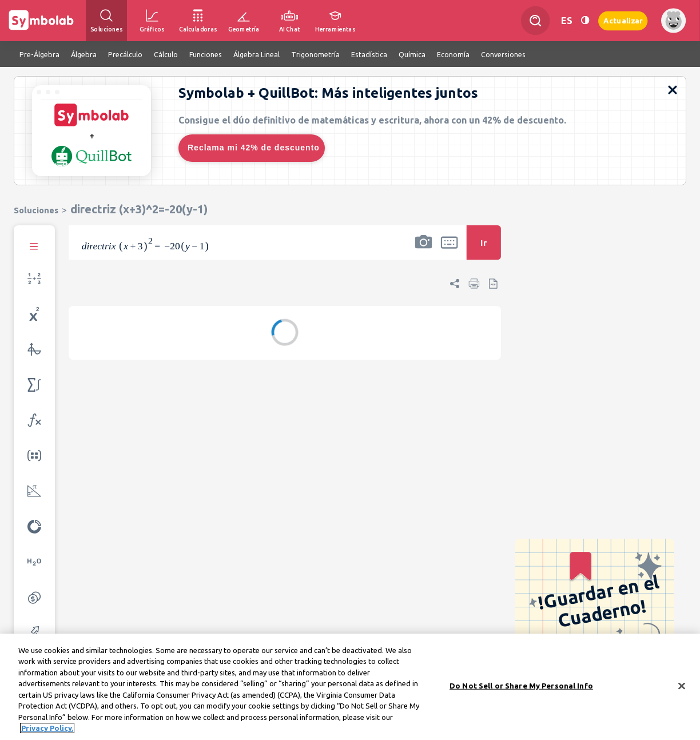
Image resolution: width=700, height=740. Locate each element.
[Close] (682, 688)
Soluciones (36, 210)
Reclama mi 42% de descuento (254, 148)
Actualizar (623, 20)
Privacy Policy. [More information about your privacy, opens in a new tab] (47, 730)
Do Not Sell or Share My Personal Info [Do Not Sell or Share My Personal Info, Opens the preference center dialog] (521, 687)
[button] (423, 250)
